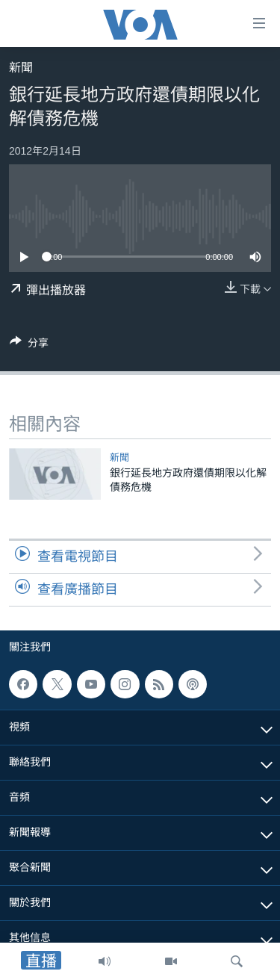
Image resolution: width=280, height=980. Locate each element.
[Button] (29, 345)
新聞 (21, 68)
